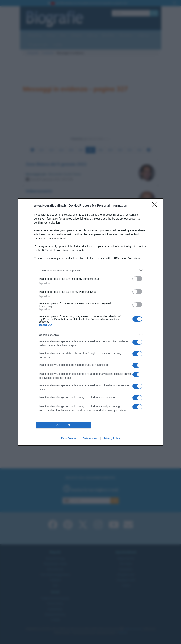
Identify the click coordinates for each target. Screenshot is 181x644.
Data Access (90, 438)
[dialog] (91, 322)
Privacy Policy (112, 438)
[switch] (137, 279)
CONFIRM (63, 425)
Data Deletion (69, 438)
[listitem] (91, 270)
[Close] (156, 206)
